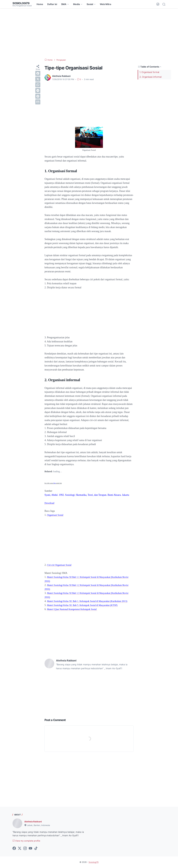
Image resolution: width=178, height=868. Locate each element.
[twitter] (38, 79)
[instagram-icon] (25, 849)
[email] (38, 102)
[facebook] (38, 73)
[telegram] (38, 90)
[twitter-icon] (20, 849)
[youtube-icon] (30, 849)
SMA (64, 4)
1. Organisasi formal (149, 72)
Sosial (90, 4)
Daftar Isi (52, 4)
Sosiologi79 (22, 3)
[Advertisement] (89, 33)
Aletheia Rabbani (34, 822)
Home (40, 4)
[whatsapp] (38, 85)
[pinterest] (38, 96)
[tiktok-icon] (36, 849)
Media (76, 4)
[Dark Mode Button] (158, 4)
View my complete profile (28, 841)
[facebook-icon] (14, 849)
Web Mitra (105, 4)
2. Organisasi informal (150, 77)
